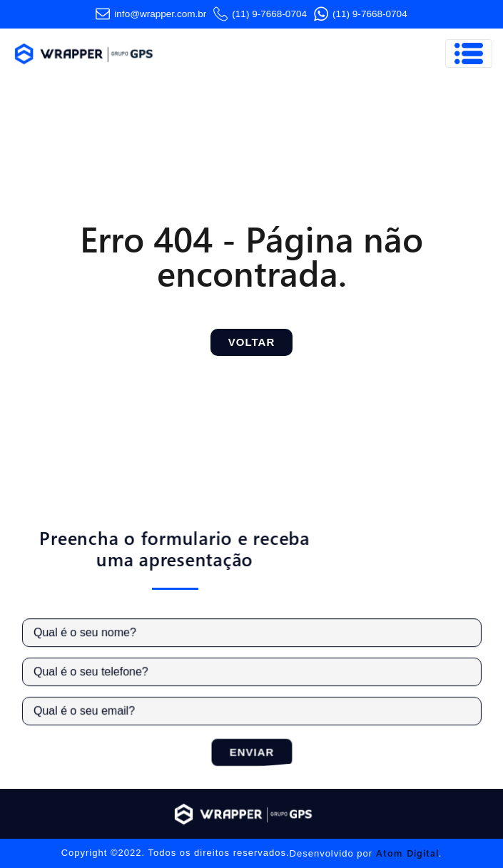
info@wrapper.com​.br (151, 14)
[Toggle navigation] (469, 53)
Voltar (251, 342)
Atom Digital (407, 853)
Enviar (255, 751)
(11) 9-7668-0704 (260, 14)
